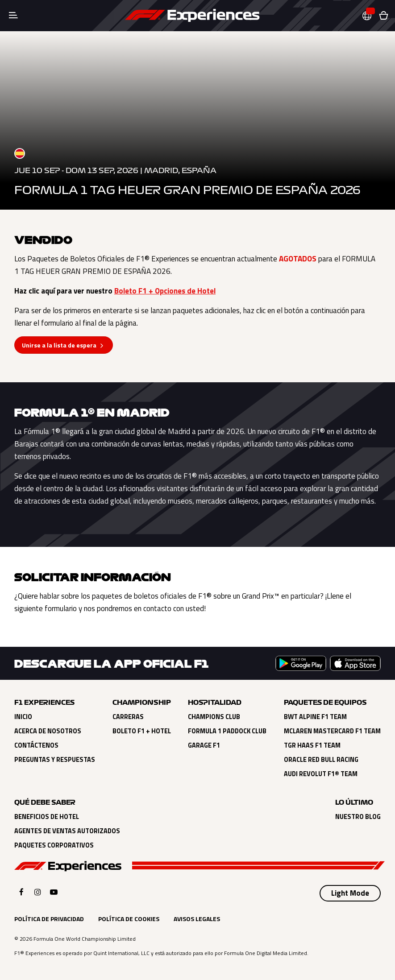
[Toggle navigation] (13, 16)
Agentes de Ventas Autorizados (67, 831)
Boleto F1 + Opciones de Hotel (165, 291)
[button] (370, 16)
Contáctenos (36, 745)
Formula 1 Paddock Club (227, 731)
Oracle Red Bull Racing (321, 760)
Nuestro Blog (358, 817)
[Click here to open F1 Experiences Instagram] (38, 892)
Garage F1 (204, 745)
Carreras (128, 717)
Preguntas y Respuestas (55, 760)
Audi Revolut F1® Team (321, 774)
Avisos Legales (197, 919)
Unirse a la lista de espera (59, 345)
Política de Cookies (129, 919)
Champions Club (214, 717)
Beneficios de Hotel (47, 817)
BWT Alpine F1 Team (315, 717)
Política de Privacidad (49, 919)
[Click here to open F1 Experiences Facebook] (21, 892)
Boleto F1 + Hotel (142, 731)
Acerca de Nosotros (48, 731)
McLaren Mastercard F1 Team (332, 731)
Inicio (23, 717)
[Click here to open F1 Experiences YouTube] (54, 892)
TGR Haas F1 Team (312, 745)
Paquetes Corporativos (54, 845)
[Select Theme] (350, 893)
